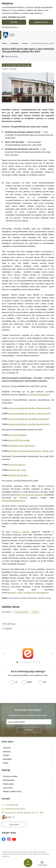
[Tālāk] (51, 653)
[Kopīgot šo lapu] (28, 629)
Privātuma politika (10, 776)
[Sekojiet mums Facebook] (4, 839)
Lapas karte (8, 788)
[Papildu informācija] (14, 817)
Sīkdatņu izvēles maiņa (12, 791)
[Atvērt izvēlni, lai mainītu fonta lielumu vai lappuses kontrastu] (42, 864)
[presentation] (20, 693)
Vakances (7, 748)
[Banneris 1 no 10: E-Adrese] (28, 653)
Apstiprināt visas (41, 22)
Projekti (6, 755)
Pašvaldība (7, 759)
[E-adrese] (7, 817)
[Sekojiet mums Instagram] (9, 839)
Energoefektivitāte (21, 612)
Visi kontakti (14, 824)
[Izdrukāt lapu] (28, 624)
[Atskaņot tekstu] (11, 56)
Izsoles (6, 763)
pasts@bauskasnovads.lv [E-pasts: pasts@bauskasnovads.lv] (15, 809)
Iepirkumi (7, 752)
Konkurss (35, 612)
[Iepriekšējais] (5, 653)
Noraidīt (14, 22)
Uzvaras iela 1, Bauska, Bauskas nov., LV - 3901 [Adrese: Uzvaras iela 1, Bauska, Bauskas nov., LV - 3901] (24, 813)
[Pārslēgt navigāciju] (28, 863)
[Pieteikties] (29, 730)
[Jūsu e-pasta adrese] (29, 722)
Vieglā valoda (8, 784)
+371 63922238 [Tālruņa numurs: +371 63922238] (11, 805)
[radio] (14, 682)
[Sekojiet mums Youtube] (14, 839)
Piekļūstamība (9, 780)
